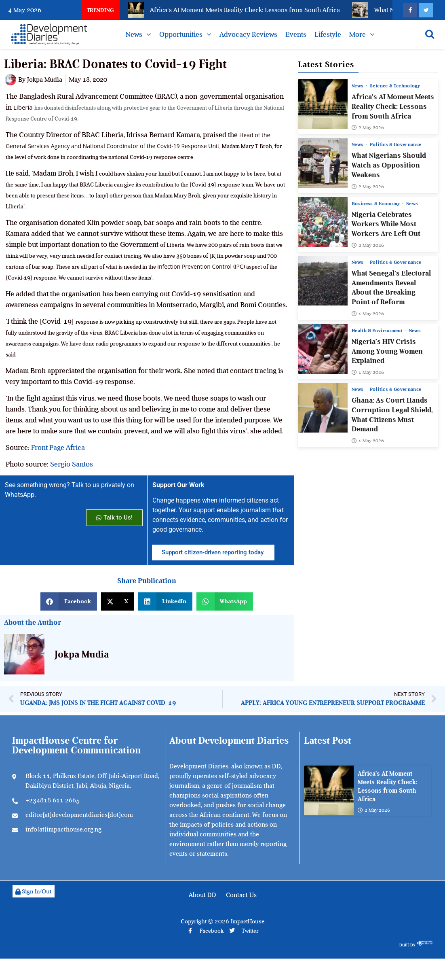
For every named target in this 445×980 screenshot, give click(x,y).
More (357, 34)
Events (296, 34)
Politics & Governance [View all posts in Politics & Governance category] (395, 144)
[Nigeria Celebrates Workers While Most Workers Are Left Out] (323, 222)
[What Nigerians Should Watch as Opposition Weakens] (323, 163)
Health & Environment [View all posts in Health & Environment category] (378, 331)
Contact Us (241, 895)
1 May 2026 (368, 314)
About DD (202, 895)
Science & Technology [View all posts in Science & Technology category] (395, 86)
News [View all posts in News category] (358, 86)
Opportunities (181, 34)
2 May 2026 (368, 127)
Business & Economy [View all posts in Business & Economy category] (376, 204)
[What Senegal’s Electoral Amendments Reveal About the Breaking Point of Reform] (323, 281)
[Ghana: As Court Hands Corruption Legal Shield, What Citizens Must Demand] (323, 408)
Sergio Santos (72, 464)
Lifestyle (328, 34)
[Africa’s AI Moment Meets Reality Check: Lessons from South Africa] (323, 104)
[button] (69, 601)
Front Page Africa (58, 448)
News (134, 34)
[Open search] (430, 34)
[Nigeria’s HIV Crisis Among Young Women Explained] (323, 349)
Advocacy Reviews (248, 34)
